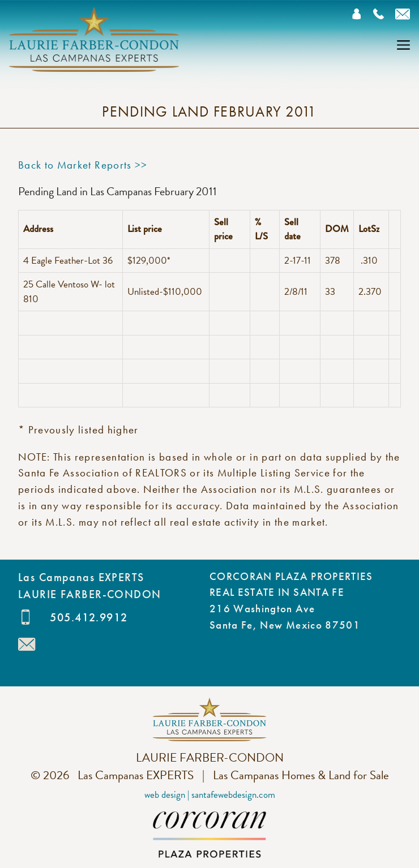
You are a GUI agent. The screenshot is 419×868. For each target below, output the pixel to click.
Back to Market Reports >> (83, 165)
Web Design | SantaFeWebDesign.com (210, 795)
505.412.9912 (89, 617)
